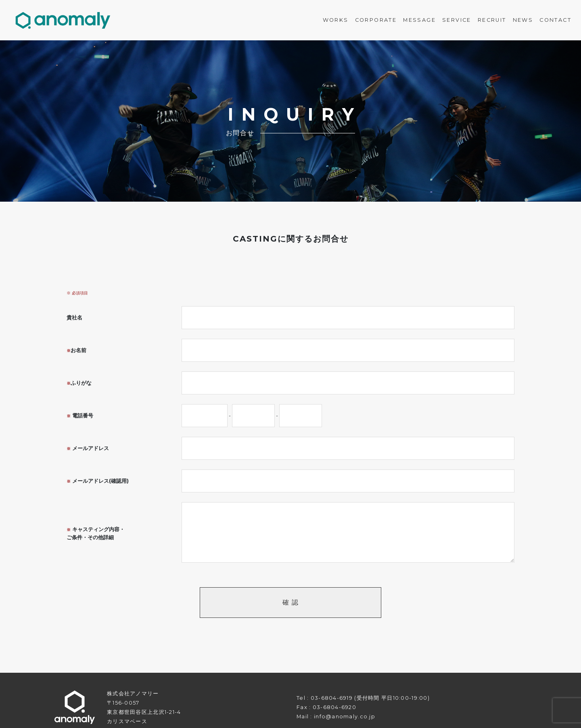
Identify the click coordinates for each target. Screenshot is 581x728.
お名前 (76, 350)
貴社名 (74, 318)
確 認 (291, 602)
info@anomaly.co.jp (345, 717)
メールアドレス (88, 448)
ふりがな (79, 383)
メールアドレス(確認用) (98, 481)
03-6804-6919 (332, 698)
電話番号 (80, 416)
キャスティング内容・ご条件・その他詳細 (96, 533)
